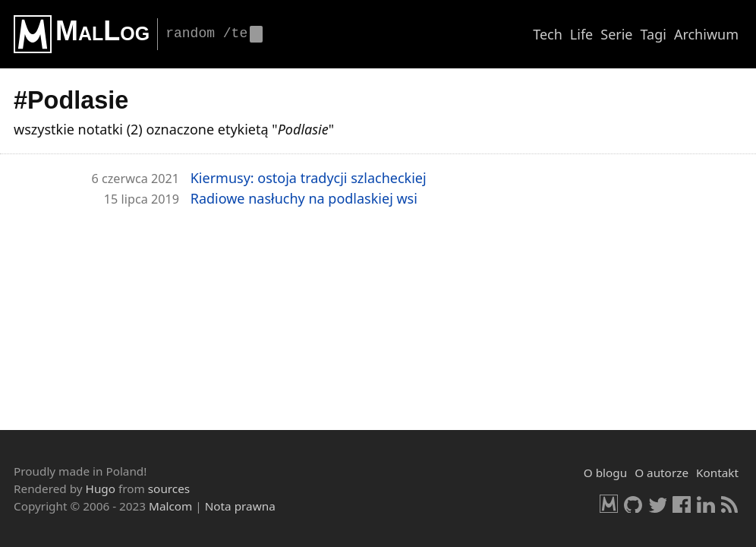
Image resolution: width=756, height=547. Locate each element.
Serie (616, 34)
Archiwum (706, 34)
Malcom (170, 506)
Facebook (682, 504)
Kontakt (717, 473)
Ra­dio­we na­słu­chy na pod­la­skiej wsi (304, 198)
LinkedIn (706, 504)
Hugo (101, 489)
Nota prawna (240, 506)
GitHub (633, 504)
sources (169, 489)
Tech (548, 34)
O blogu (605, 473)
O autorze (661, 473)
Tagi (654, 34)
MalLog (102, 31)
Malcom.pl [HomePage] (609, 504)
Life (581, 34)
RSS (730, 504)
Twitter (657, 504)
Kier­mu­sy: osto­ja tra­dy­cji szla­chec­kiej (309, 178)
